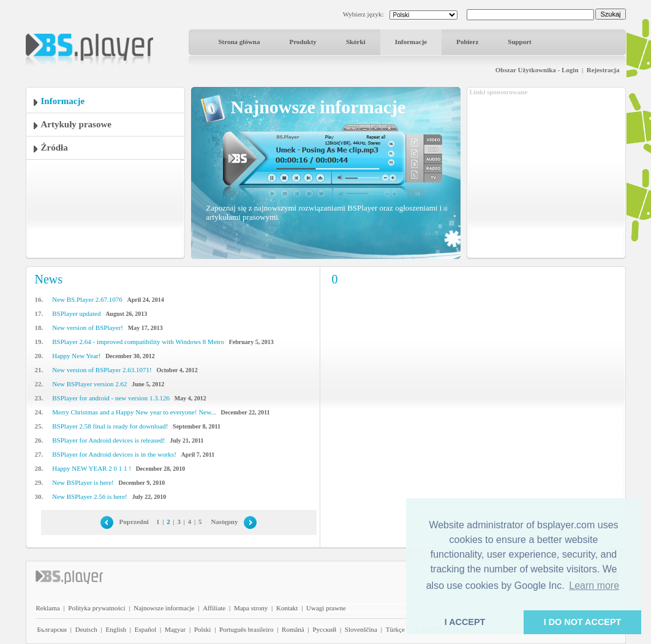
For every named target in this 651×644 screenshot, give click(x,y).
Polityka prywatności (96, 608)
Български (52, 629)
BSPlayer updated (76, 313)
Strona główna (239, 42)
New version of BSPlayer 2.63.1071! (102, 370)
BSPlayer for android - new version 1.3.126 (111, 398)
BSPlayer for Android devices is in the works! (114, 454)
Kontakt (287, 608)
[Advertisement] (546, 173)
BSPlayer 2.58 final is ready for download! (110, 426)
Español (145, 629)
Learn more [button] (594, 586)
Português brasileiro (246, 629)
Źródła (55, 148)
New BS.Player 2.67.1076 (87, 299)
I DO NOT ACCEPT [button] (583, 622)
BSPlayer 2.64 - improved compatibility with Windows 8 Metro (138, 342)
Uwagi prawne (326, 608)
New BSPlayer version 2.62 (89, 384)
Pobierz (467, 42)
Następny (224, 522)
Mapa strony (251, 608)
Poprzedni (134, 522)
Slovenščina (361, 629)
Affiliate (214, 608)
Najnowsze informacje (164, 608)
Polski (203, 629)
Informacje (411, 42)
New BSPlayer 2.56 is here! (90, 496)
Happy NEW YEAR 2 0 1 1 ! (92, 468)
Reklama (48, 608)
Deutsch (86, 629)
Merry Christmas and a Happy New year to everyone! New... (134, 412)
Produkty (303, 42)
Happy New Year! (76, 356)
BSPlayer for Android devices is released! (108, 440)
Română (293, 629)
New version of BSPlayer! (88, 328)
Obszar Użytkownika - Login (537, 70)
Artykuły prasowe (76, 124)
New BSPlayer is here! (83, 482)
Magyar (175, 629)
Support (520, 42)
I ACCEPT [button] (465, 622)
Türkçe (395, 629)
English (116, 629)
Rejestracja (603, 70)
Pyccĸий (324, 629)
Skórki (356, 42)
